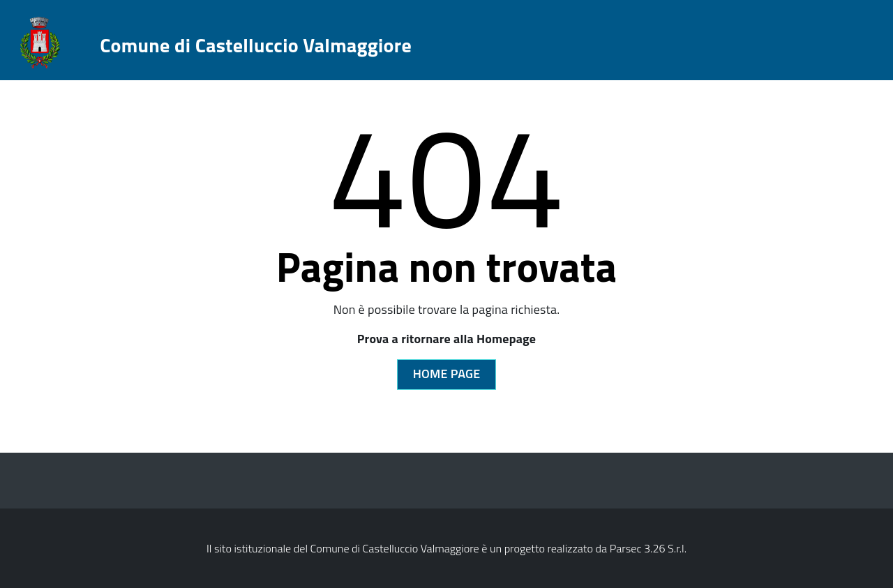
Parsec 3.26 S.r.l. (648, 548)
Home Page (447, 374)
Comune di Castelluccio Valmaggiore (256, 45)
